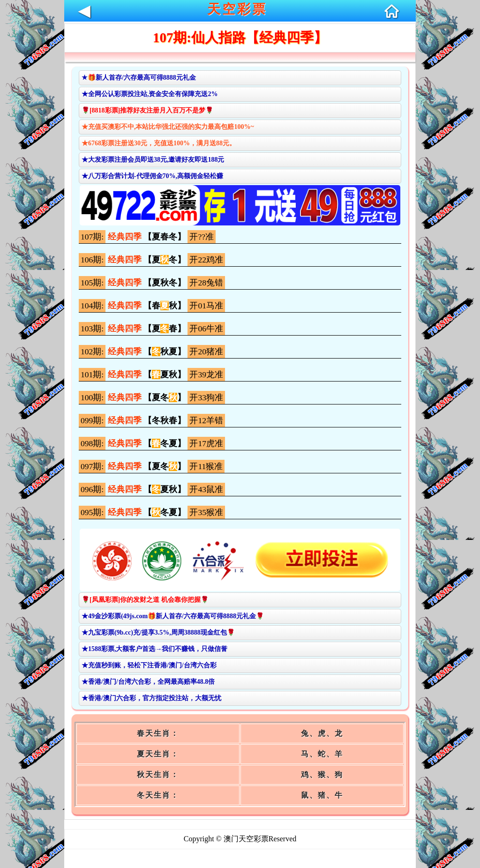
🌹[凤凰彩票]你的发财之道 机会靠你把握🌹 (145, 600)
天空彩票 (237, 9)
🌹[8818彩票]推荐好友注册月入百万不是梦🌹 (147, 110)
